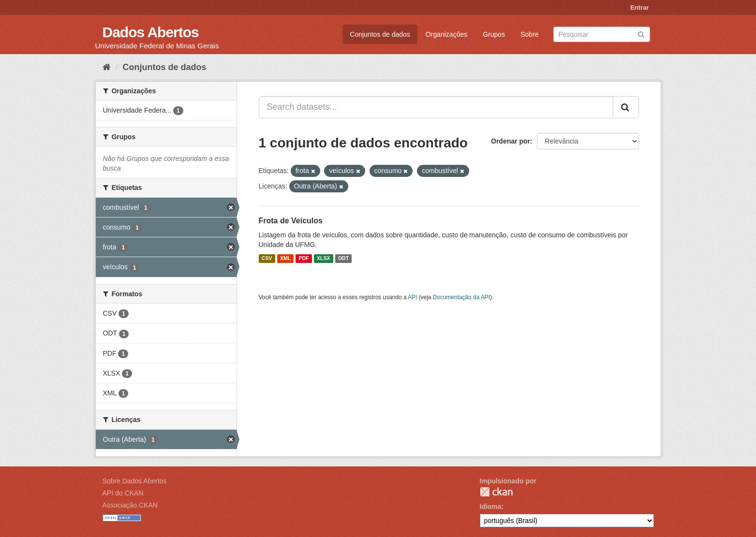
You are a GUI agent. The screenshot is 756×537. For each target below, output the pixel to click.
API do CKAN (123, 493)
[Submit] (641, 34)
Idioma (491, 507)
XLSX (323, 259)
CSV (267, 259)
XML (285, 259)
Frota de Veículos (291, 221)
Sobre (529, 34)
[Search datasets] (602, 34)
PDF (304, 259)
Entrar (639, 7)
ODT (343, 259)
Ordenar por (511, 141)
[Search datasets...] (436, 107)
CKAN (496, 492)
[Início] (107, 67)
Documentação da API (461, 297)
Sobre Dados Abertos (135, 481)
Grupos (494, 34)
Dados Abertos (151, 32)
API (412, 297)
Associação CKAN (130, 505)
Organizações (446, 34)
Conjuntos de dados (380, 34)
